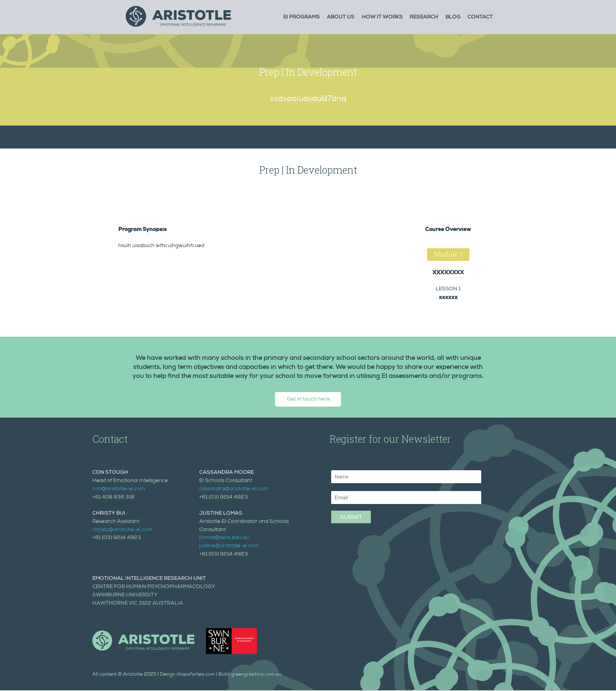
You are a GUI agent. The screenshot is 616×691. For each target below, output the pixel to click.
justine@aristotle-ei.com (229, 546)
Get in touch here (308, 400)
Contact (480, 17)
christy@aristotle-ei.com (122, 530)
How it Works (382, 17)
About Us (341, 17)
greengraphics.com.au (256, 675)
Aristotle (133, 675)
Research (424, 17)
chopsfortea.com (196, 675)
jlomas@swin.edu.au (224, 538)
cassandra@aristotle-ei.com (234, 489)
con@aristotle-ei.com (119, 489)
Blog (453, 17)
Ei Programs (302, 17)
